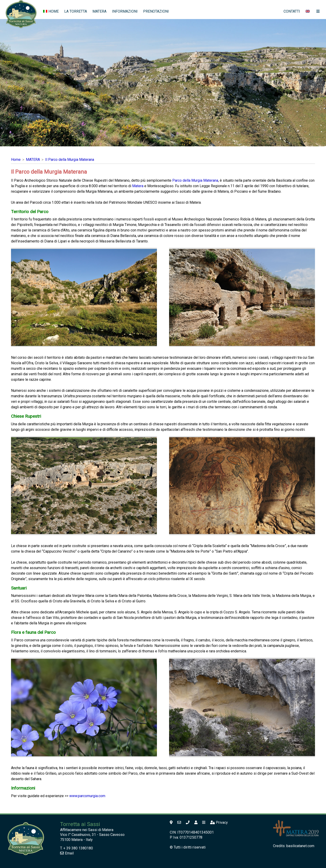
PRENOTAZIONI (156, 11)
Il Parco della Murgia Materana (70, 160)
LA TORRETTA (76, 11)
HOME (51, 11)
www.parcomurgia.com (87, 796)
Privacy (219, 822)
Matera (138, 186)
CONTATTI (292, 11)
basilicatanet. (300, 846)
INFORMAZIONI (125, 11)
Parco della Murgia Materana (195, 180)
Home (16, 160)
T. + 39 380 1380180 (77, 848)
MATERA (99, 11)
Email (67, 853)
